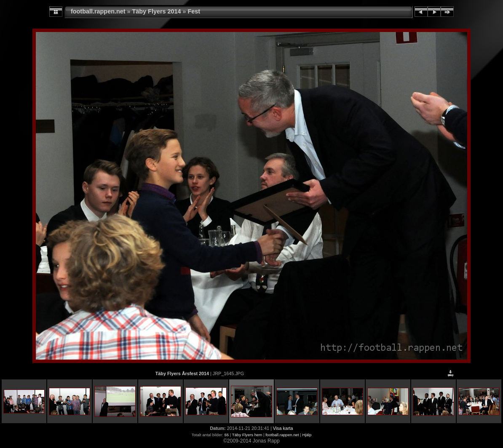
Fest (194, 11)
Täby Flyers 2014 (157, 11)
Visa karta (283, 428)
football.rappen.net (98, 11)
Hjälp (307, 435)
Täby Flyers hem (247, 435)
